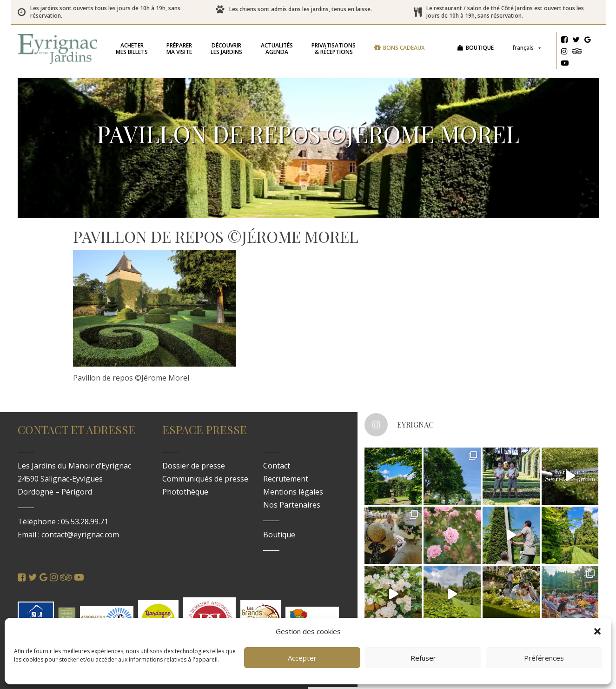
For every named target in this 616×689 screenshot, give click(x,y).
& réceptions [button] (334, 49)
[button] (597, 631)
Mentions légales (293, 492)
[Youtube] (565, 64)
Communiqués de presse (205, 479)
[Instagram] (564, 53)
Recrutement (286, 479)
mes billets (132, 49)
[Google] (588, 41)
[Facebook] (564, 41)
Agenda (277, 49)
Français (527, 48)
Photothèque (185, 492)
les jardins (226, 49)
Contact (277, 466)
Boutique (480, 48)
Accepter (302, 658)
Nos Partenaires (292, 505)
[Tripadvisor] (577, 53)
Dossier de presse (194, 466)
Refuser (423, 658)
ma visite (179, 49)
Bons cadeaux (404, 48)
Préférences (544, 658)
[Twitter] (576, 41)
